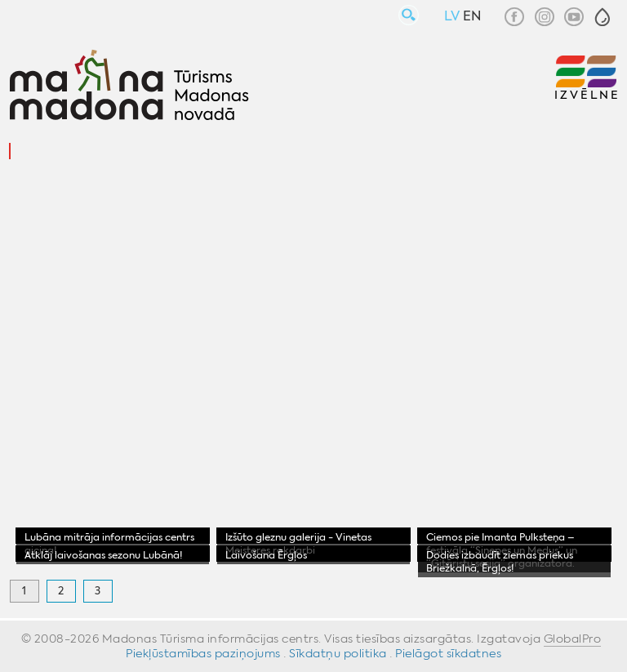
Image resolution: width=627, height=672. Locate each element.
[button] (603, 17)
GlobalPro (573, 639)
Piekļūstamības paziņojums (203, 653)
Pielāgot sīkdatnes (448, 653)
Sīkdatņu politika (338, 653)
